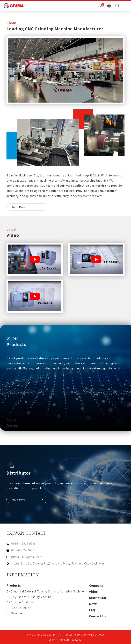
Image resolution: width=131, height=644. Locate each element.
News (93, 604)
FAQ (92, 610)
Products (14, 585)
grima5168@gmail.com (27, 557)
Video (93, 592)
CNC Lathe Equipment (21, 602)
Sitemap (99, 635)
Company (96, 585)
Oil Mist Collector (19, 608)
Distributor (98, 598)
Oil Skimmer (15, 613)
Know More (18, 207)
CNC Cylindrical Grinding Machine (29, 597)
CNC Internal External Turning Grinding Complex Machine (45, 591)
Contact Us (98, 616)
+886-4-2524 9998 (24, 543)
